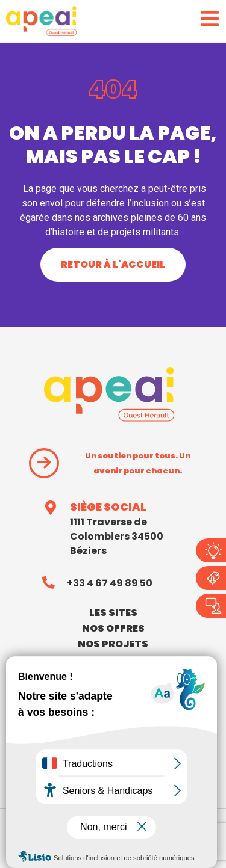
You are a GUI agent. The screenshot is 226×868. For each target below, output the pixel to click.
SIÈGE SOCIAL (108, 507)
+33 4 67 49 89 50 (110, 583)
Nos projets (113, 644)
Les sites (113, 613)
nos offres (113, 628)
